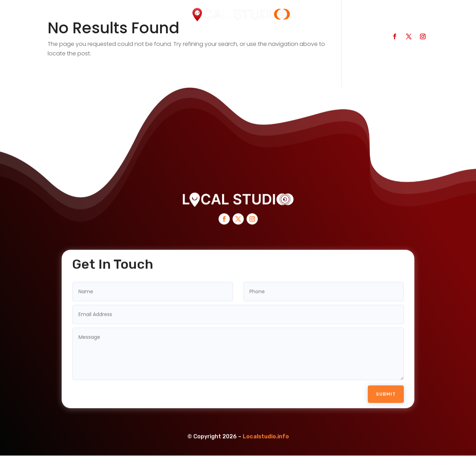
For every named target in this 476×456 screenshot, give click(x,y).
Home (60, 39)
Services (214, 39)
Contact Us (258, 39)
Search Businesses (111, 39)
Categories (170, 39)
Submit (386, 385)
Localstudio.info (266, 428)
